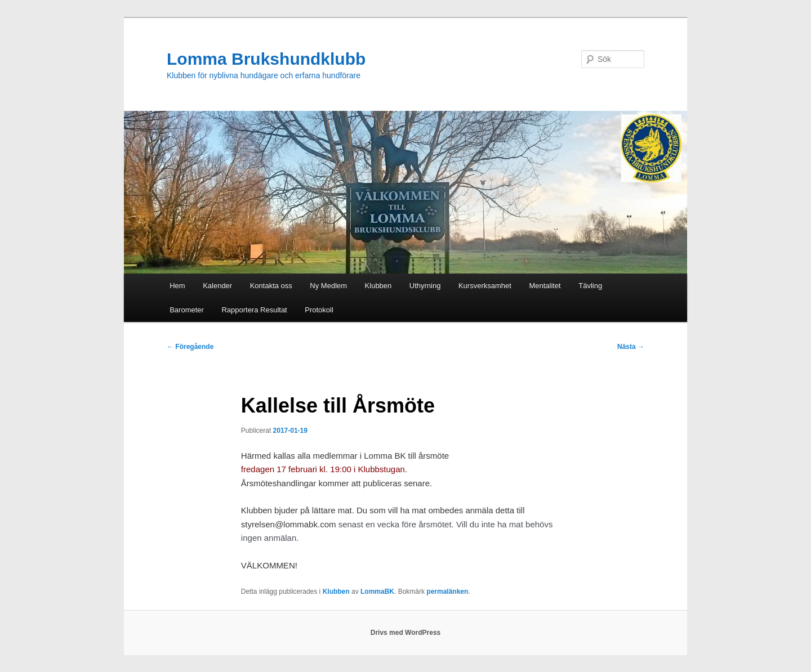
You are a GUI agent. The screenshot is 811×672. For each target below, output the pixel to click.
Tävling (590, 286)
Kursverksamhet (485, 286)
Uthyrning (425, 286)
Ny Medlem (328, 286)
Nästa (631, 347)
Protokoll (319, 310)
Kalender (217, 286)
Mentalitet (545, 286)
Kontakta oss (271, 286)
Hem (177, 286)
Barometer (187, 310)
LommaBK (377, 592)
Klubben (378, 286)
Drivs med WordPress (406, 633)
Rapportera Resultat (254, 310)
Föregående (190, 347)
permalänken (447, 592)
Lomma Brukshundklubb (266, 59)
